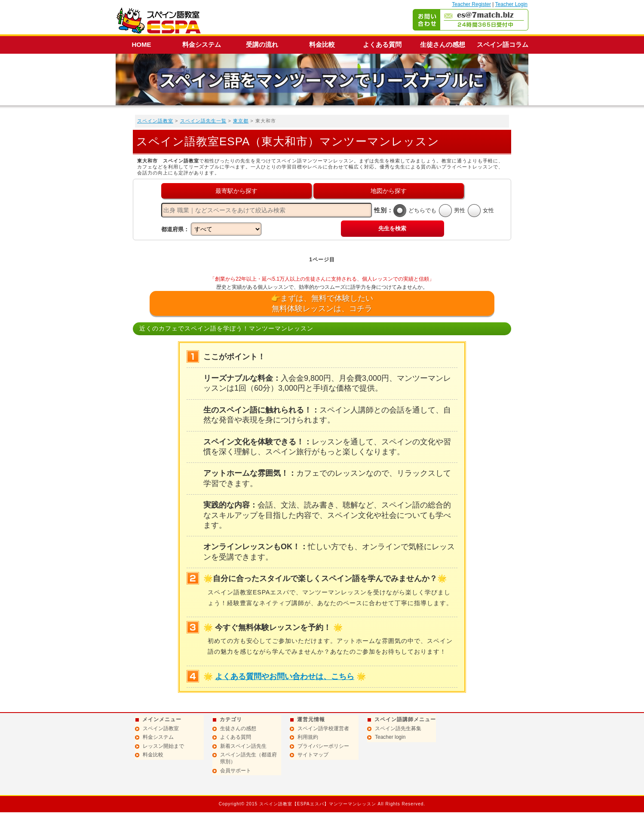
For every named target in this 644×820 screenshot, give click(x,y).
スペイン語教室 (155, 121)
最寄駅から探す (236, 191)
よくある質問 (382, 44)
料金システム (202, 44)
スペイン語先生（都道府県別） (248, 758)
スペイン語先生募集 (398, 728)
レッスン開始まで (163, 746)
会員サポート (236, 771)
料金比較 (322, 44)
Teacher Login (511, 4)
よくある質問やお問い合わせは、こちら (285, 676)
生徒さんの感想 (443, 44)
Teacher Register (471, 4)
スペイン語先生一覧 (203, 121)
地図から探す (389, 191)
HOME (142, 44)
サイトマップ (313, 755)
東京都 (241, 121)
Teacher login (390, 737)
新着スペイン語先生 (243, 746)
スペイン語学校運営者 (323, 728)
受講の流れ (262, 44)
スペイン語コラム (503, 44)
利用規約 (308, 737)
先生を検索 (392, 228)
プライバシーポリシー (323, 746)
